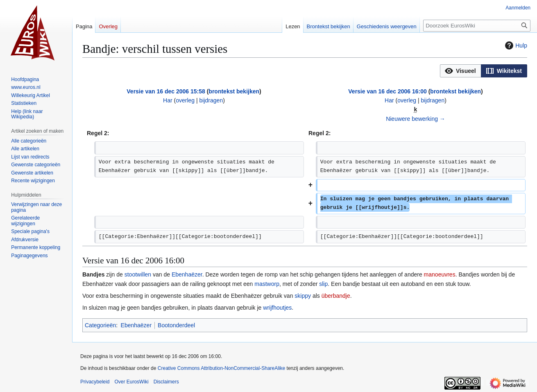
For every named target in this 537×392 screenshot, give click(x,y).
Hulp (515, 45)
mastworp (267, 284)
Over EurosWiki (131, 382)
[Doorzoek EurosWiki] (477, 26)
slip (323, 284)
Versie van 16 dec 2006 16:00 (387, 91)
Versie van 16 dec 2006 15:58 (166, 91)
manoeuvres (440, 274)
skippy (303, 296)
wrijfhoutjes (277, 308)
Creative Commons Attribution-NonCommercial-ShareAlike (221, 368)
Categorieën (100, 325)
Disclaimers (166, 382)
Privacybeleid (95, 382)
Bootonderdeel (176, 325)
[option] (460, 71)
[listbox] (484, 71)
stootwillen (138, 274)
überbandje (336, 296)
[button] (461, 71)
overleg (185, 100)
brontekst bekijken (234, 91)
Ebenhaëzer (187, 274)
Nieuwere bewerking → (416, 119)
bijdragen (211, 100)
